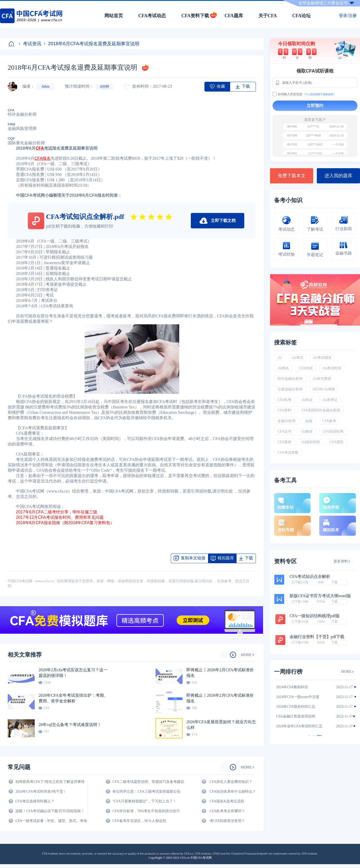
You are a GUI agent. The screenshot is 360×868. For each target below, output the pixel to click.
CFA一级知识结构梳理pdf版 (315, 616)
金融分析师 (286, 421)
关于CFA (268, 16)
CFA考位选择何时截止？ (35, 801)
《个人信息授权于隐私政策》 (319, 94)
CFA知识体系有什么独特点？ (233, 791)
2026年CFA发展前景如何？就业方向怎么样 (221, 725)
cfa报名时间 (310, 442)
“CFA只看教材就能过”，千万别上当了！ (144, 801)
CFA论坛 (302, 16)
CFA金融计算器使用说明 (299, 716)
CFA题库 (234, 16)
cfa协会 (307, 400)
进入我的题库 (338, 176)
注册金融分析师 (290, 389)
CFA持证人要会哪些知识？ (231, 782)
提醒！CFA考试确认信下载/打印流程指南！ (50, 811)
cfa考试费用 (322, 379)
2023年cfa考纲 (324, 389)
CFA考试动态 (152, 16)
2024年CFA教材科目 (295, 687)
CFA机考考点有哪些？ (227, 811)
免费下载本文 (292, 176)
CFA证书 (284, 431)
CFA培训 (306, 368)
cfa (280, 358)
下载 (335, 582)
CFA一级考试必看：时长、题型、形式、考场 (51, 821)
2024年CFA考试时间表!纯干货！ (41, 791)
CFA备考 (329, 421)
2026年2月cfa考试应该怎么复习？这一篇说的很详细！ (73, 673)
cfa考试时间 (332, 368)
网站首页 (114, 16)
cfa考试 (297, 358)
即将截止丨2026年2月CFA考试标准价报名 (220, 673)
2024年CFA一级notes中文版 (301, 697)
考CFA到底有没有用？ (227, 821)
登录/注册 (348, 16)
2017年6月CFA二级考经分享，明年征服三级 (57, 512)
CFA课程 (337, 442)
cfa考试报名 (322, 358)
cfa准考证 (330, 400)
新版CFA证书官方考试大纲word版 (320, 596)
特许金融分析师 (290, 379)
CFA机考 (284, 400)
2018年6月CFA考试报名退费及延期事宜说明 (92, 44)
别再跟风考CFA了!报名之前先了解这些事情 (50, 782)
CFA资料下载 (195, 16)
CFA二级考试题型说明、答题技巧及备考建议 (148, 782)
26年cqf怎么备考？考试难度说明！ (70, 725)
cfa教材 (307, 431)
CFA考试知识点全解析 (310, 577)
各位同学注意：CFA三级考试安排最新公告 (146, 791)
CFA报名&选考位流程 (227, 801)
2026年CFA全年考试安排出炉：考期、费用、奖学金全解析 (73, 698)
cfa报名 (283, 368)
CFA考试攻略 (288, 453)
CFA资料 (284, 410)
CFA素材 (284, 442)
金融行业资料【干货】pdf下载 (317, 637)
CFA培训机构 (333, 431)
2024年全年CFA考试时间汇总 (302, 726)
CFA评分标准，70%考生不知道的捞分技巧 (146, 811)
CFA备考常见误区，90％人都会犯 (139, 821)
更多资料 (342, 561)
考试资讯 (30, 44)
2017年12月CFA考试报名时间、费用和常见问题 (60, 517)
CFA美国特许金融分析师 (321, 410)
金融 (309, 421)
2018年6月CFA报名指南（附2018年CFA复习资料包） (66, 523)
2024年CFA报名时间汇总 (299, 707)
